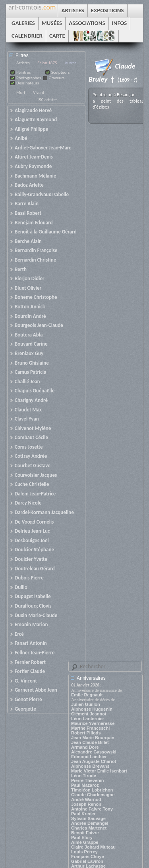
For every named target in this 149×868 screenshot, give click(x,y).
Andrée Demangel (90, 823)
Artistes (23, 63)
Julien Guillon (86, 704)
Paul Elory (82, 837)
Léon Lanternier (88, 719)
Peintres (23, 72)
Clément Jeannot (89, 714)
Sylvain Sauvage (88, 818)
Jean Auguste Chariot (94, 761)
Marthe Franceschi (90, 728)
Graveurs (57, 78)
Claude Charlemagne (93, 795)
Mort (21, 93)
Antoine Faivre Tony (92, 809)
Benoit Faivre (85, 833)
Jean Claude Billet (90, 742)
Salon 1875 (47, 63)
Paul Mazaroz (85, 785)
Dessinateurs (28, 83)
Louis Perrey (84, 852)
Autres (71, 63)
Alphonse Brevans (90, 766)
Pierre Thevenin (88, 780)
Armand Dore (85, 747)
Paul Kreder (83, 814)
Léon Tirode (84, 776)
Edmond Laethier (89, 757)
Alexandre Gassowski (94, 752)
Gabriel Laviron (87, 861)
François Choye (88, 857)
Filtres (22, 55)
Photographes (29, 78)
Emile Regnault (87, 695)
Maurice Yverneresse (93, 723)
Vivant (39, 93)
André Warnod (86, 799)
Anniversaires (91, 678)
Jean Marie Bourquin (93, 738)
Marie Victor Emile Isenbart (99, 771)
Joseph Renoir (86, 804)
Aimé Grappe (85, 842)
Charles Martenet (89, 828)
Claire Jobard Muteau (93, 847)
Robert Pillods (86, 733)
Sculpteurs (61, 72)
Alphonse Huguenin (92, 709)
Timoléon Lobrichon (92, 790)
